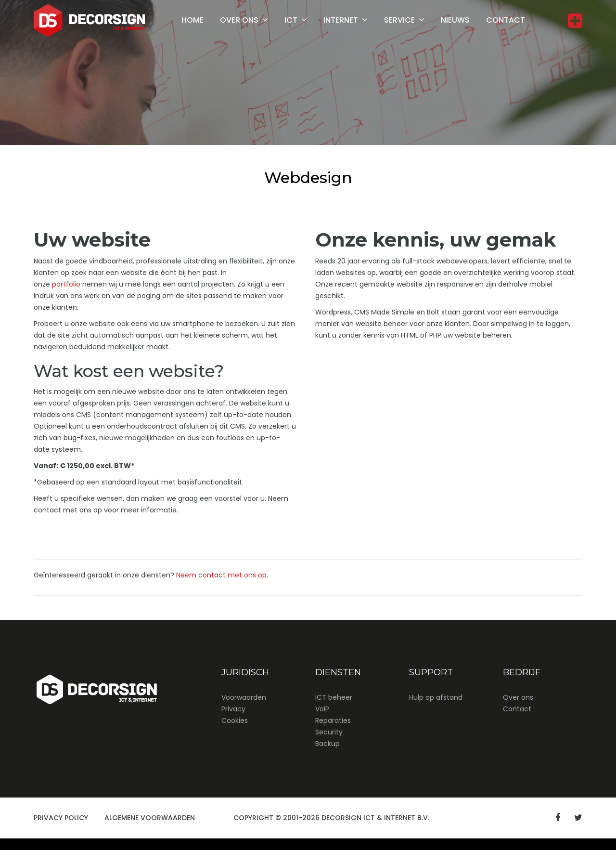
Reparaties (333, 720)
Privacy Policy (61, 818)
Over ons (239, 20)
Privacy (233, 709)
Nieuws (455, 20)
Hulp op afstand (436, 697)
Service (399, 20)
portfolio (66, 284)
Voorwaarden (244, 697)
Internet (341, 20)
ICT (291, 20)
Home (192, 20)
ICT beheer (334, 697)
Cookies (235, 720)
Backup (327, 744)
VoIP (322, 709)
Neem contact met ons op (221, 575)
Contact (506, 20)
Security (329, 732)
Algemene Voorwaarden (150, 818)
